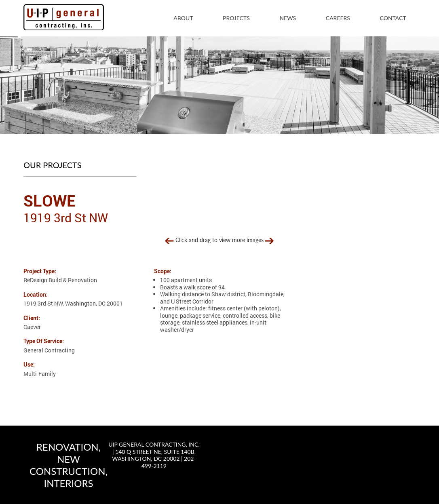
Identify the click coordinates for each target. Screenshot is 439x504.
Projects (236, 18)
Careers (338, 18)
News (288, 18)
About (183, 18)
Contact (393, 18)
